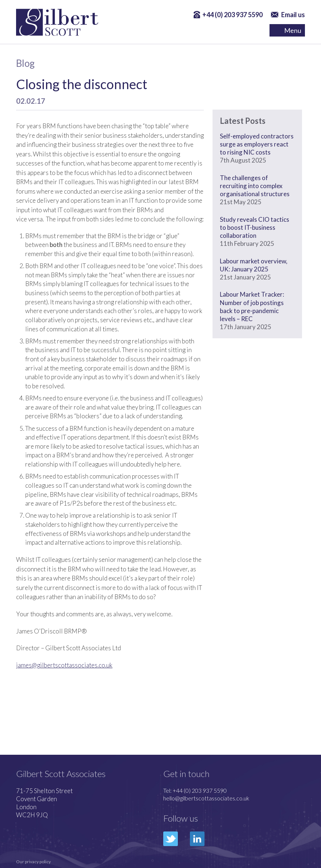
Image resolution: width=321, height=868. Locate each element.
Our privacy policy (33, 862)
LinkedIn (197, 839)
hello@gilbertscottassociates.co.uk (206, 798)
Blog (25, 63)
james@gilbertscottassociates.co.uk (64, 665)
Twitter (171, 839)
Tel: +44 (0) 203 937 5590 (195, 790)
